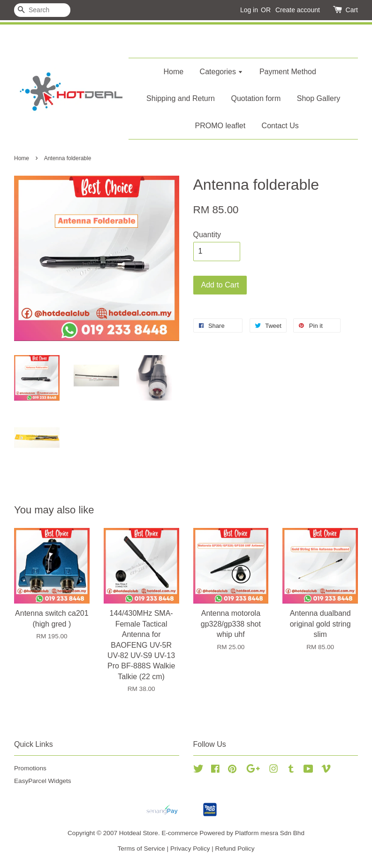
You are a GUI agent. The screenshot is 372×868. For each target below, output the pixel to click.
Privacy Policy (190, 849)
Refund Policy (235, 849)
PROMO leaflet (220, 126)
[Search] (42, 10)
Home (173, 72)
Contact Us (280, 126)
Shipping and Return (181, 98)
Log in (249, 10)
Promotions (30, 768)
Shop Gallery (319, 98)
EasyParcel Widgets (43, 781)
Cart (352, 10)
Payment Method (288, 72)
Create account (298, 10)
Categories (222, 72)
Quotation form (256, 98)
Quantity (207, 235)
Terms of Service (141, 849)
